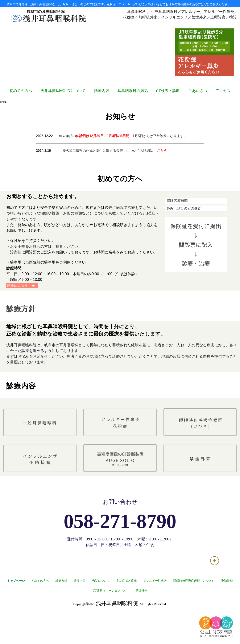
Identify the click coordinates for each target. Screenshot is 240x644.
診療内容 (102, 119)
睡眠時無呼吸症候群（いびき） (194, 609)
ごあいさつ (198, 119)
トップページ (16, 609)
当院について (101, 609)
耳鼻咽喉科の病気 (133, 119)
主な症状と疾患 (127, 609)
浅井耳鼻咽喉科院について (63, 119)
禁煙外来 (141, 619)
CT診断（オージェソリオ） (111, 619)
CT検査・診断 (168, 119)
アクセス (223, 119)
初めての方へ (21, 119)
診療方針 (61, 609)
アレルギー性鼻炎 (155, 609)
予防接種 (227, 609)
